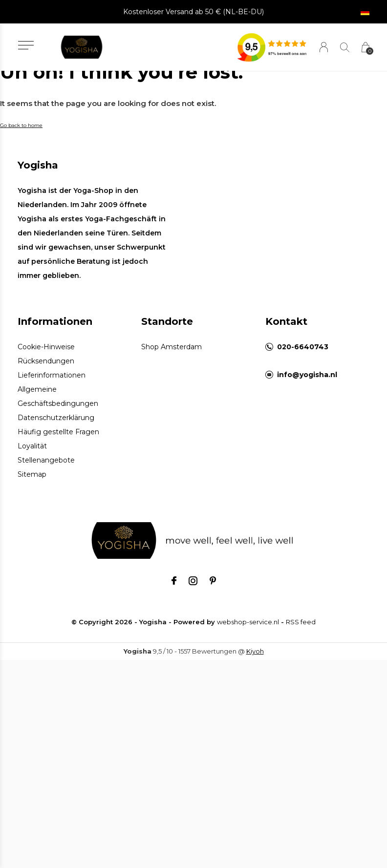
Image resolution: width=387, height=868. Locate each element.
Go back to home (21, 125)
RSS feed (301, 622)
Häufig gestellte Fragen (58, 432)
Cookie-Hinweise (46, 347)
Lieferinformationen (52, 375)
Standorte (167, 321)
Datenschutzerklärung (56, 418)
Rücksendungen (46, 361)
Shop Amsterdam (172, 347)
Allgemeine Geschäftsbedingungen (58, 396)
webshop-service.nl (248, 622)
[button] (26, 45)
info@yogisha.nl (307, 375)
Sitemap (32, 474)
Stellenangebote (46, 460)
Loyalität (32, 446)
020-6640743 (303, 347)
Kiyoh (255, 651)
